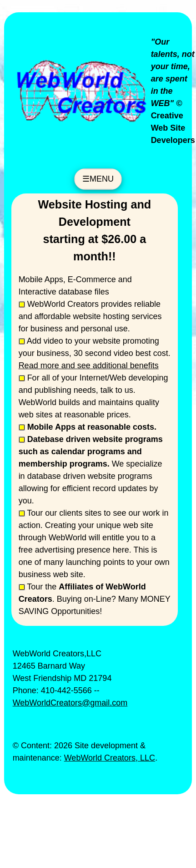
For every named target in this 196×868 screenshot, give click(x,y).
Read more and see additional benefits (89, 365)
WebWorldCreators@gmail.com (70, 703)
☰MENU (98, 179)
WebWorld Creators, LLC (110, 758)
